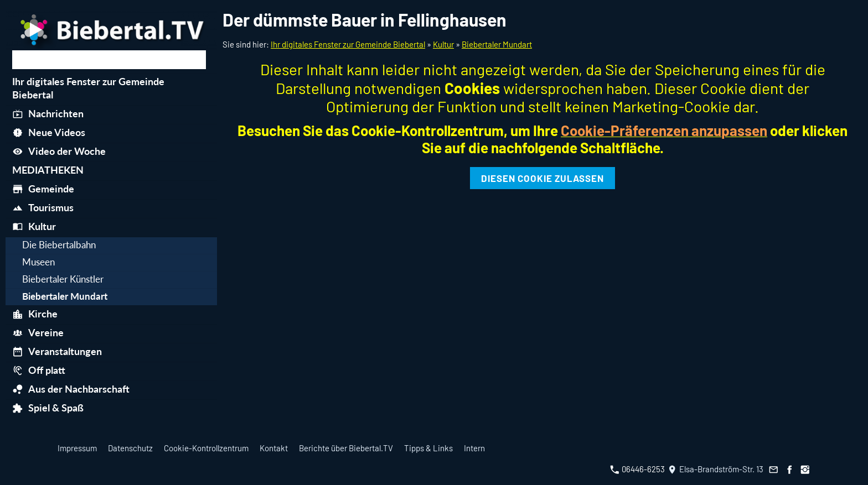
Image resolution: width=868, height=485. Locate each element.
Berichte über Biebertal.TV (346, 448)
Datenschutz (130, 448)
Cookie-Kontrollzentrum (206, 448)
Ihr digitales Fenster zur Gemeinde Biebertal (348, 44)
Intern (474, 448)
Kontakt (274, 448)
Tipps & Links (428, 448)
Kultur (443, 44)
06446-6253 (637, 469)
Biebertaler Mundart (497, 44)
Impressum (77, 448)
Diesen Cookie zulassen (542, 178)
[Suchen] (109, 60)
